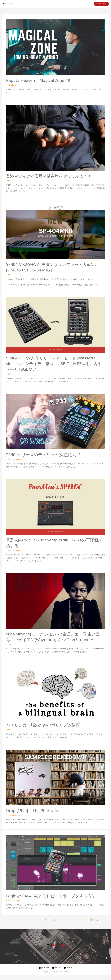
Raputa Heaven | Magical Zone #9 (41, 80)
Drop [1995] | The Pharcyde (34, 815)
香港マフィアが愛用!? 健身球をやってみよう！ (52, 176)
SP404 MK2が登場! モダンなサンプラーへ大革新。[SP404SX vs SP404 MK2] (52, 267)
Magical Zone (11, 85)
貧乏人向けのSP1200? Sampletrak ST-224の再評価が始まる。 (54, 542)
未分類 (9, 649)
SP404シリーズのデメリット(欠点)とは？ (47, 454)
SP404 (8, 274)
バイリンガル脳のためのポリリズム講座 (46, 730)
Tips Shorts (16, 459)
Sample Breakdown (13, 820)
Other (8, 180)
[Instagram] (44, 972)
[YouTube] (57, 972)
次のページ (95, 924)
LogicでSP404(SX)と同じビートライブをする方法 (55, 900)
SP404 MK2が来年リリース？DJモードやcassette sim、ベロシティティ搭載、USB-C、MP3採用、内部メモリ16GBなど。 (54, 363)
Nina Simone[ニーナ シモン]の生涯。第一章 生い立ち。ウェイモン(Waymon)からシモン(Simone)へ (54, 639)
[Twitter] (68, 972)
